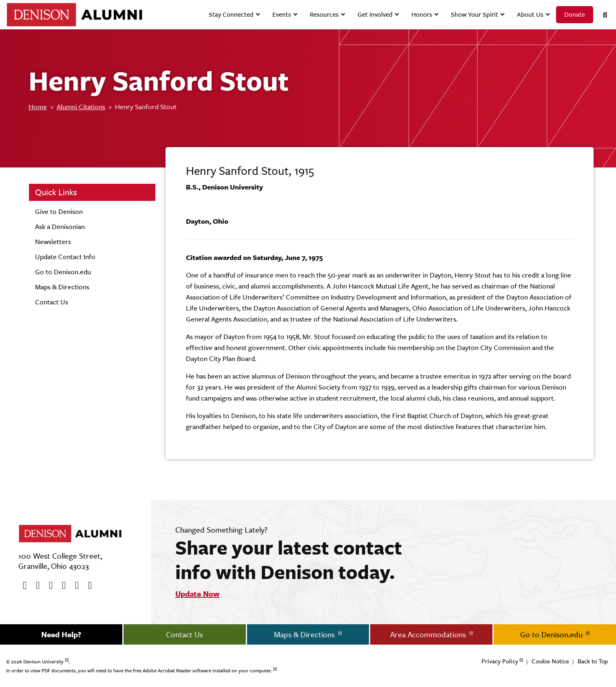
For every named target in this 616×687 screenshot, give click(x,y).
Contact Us (52, 302)
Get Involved (375, 14)
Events (282, 14)
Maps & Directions (62, 287)
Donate (575, 14)
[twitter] (35, 586)
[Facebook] (22, 586)
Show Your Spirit (475, 14)
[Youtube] (48, 586)
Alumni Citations (81, 107)
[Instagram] (61, 586)
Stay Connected (231, 14)
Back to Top (593, 661)
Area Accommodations (429, 634)
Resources (324, 14)
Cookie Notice (550, 661)
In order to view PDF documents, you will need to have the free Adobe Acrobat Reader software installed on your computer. (139, 671)
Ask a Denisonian (60, 227)
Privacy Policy (500, 661)
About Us (530, 14)
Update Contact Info (65, 257)
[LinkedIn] (87, 586)
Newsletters (53, 242)
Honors (422, 14)
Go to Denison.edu (63, 272)
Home (38, 107)
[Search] (602, 15)
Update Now (197, 594)
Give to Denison (59, 211)
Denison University (43, 662)
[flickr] (74, 586)
